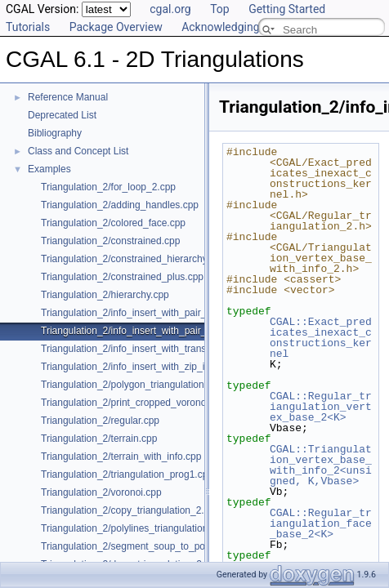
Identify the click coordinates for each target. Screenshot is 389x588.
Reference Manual (68, 97)
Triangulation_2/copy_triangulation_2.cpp (130, 510)
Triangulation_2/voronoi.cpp (101, 492)
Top (220, 9)
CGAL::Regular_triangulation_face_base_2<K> (321, 523)
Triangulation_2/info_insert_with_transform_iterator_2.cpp (166, 349)
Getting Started (287, 9)
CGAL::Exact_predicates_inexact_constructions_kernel (321, 338)
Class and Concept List (78, 151)
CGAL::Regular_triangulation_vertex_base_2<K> (321, 407)
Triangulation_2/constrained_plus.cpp (122, 277)
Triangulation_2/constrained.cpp (110, 241)
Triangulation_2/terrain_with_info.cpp (121, 457)
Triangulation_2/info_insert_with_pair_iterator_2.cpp (154, 313)
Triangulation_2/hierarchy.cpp (105, 295)
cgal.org (170, 9)
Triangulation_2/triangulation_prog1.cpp (127, 474)
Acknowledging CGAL (236, 27)
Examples (49, 169)
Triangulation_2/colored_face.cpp (113, 223)
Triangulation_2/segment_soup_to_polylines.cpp (146, 546)
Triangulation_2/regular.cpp (100, 421)
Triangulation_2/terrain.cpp (99, 439)
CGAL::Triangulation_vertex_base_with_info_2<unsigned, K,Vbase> (321, 465)
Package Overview (116, 27)
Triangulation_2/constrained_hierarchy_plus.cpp (145, 259)
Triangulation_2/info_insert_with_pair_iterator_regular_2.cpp (172, 331)
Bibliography (55, 133)
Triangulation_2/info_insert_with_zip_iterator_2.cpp (152, 367)
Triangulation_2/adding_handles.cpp (120, 205)
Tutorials (28, 27)
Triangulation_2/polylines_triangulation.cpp (134, 528)
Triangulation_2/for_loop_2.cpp (108, 187)
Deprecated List (62, 115)
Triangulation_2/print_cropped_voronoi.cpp (134, 403)
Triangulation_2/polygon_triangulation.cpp (132, 385)
